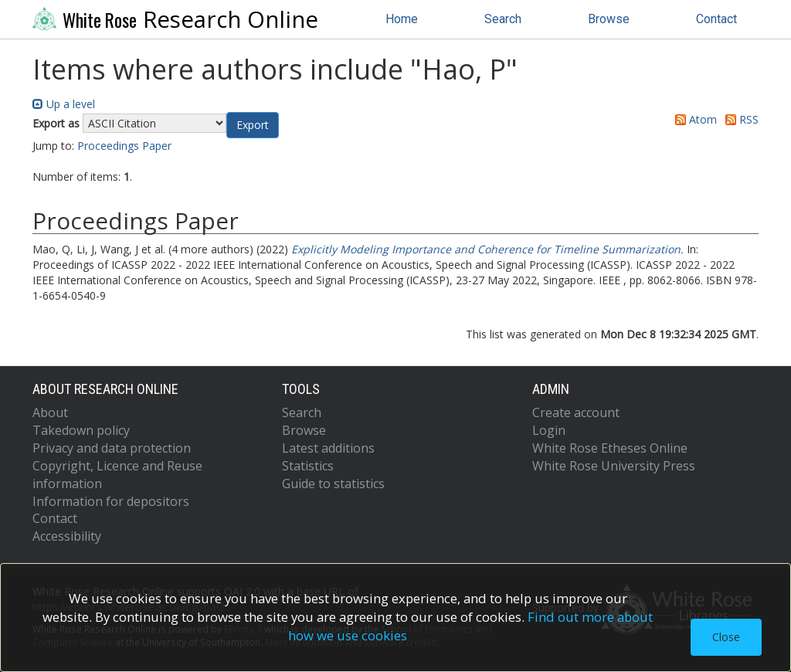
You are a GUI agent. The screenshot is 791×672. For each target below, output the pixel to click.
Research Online (175, 19)
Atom (693, 119)
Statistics (308, 466)
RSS (739, 119)
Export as (56, 123)
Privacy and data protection (112, 448)
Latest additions (328, 448)
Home (402, 19)
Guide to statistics (333, 484)
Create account (576, 412)
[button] (253, 125)
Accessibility (67, 536)
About (50, 412)
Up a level (64, 104)
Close (726, 637)
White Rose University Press (614, 466)
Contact (716, 19)
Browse (609, 19)
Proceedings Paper (124, 146)
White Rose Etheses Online (610, 448)
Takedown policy (81, 430)
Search (503, 19)
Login (549, 430)
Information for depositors (111, 501)
